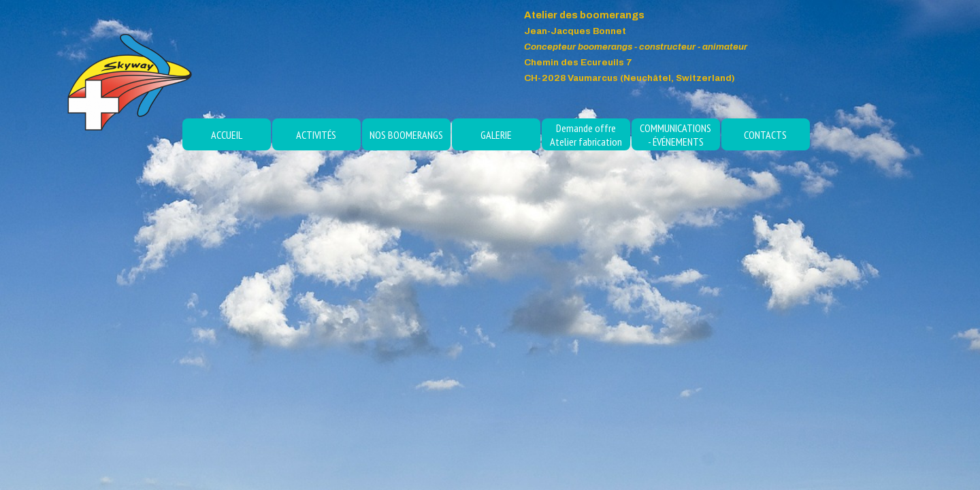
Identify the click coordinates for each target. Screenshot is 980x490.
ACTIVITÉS (316, 135)
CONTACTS (765, 135)
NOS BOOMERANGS (406, 135)
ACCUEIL (227, 135)
